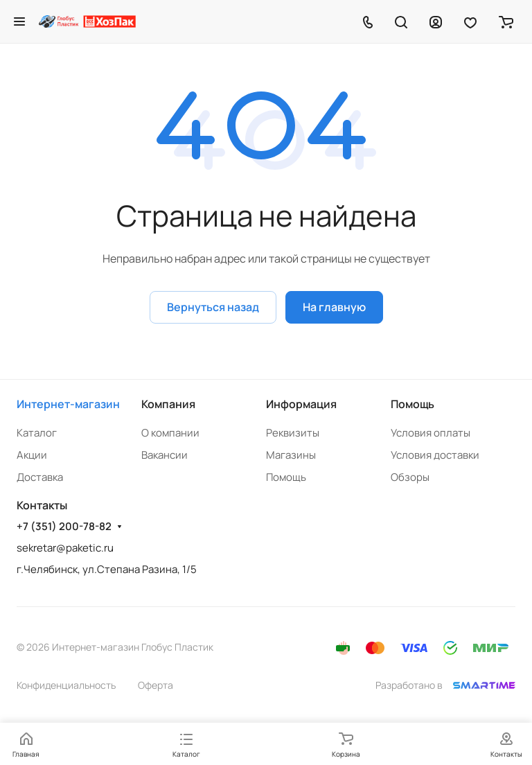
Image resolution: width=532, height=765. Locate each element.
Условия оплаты (431, 433)
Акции (32, 455)
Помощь (286, 477)
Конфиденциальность (66, 685)
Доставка (40, 477)
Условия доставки (435, 455)
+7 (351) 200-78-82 (64, 527)
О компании (170, 433)
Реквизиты (293, 433)
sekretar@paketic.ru (65, 548)
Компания (168, 404)
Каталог (37, 433)
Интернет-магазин (68, 404)
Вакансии (165, 455)
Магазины (291, 455)
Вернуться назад (213, 307)
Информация (301, 404)
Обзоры (410, 477)
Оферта (156, 685)
